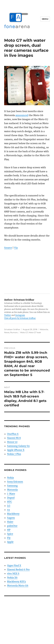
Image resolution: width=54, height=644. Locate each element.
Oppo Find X (14, 565)
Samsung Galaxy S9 (18, 446)
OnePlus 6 (13, 434)
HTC (10, 502)
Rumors (14, 332)
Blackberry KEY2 (16, 582)
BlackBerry (13, 514)
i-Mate (11, 494)
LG (9, 506)
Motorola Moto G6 (18, 586)
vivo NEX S (13, 573)
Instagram (20, 315)
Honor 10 (12, 442)
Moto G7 (24, 332)
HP (9, 530)
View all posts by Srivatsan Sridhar (20, 318)
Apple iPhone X (16, 450)
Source (8, 248)
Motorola (44, 329)
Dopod (11, 498)
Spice (10, 534)
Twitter (8, 315)
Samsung (12, 486)
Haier (10, 522)
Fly (9, 538)
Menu (45, 19)
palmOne (12, 526)
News (7, 332)
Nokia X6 (12, 577)
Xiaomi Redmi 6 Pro (18, 569)
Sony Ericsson (15, 482)
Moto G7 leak (35, 332)
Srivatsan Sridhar (12, 329)
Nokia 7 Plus (14, 454)
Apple (10, 542)
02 (8, 510)
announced (22, 115)
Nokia (10, 478)
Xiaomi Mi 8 (14, 438)
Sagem (11, 518)
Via (16, 248)
